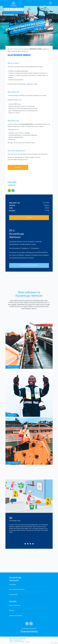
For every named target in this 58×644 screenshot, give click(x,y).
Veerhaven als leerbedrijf (16, 616)
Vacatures (12, 611)
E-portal (16, 642)
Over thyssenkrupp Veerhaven (17, 590)
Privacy (28, 642)
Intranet (11, 642)
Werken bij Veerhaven (15, 606)
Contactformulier (13, 595)
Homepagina (12, 585)
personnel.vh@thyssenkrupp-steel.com (18, 160)
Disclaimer (22, 642)
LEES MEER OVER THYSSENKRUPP (29, 265)
